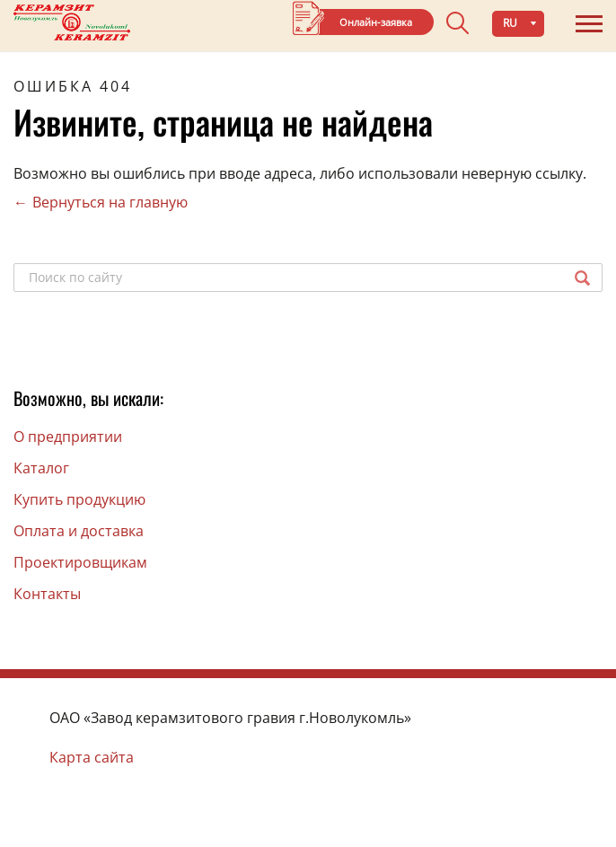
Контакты (47, 594)
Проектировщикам (80, 562)
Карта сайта (92, 757)
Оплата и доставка (79, 531)
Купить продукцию (79, 499)
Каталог (41, 468)
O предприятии (68, 437)
